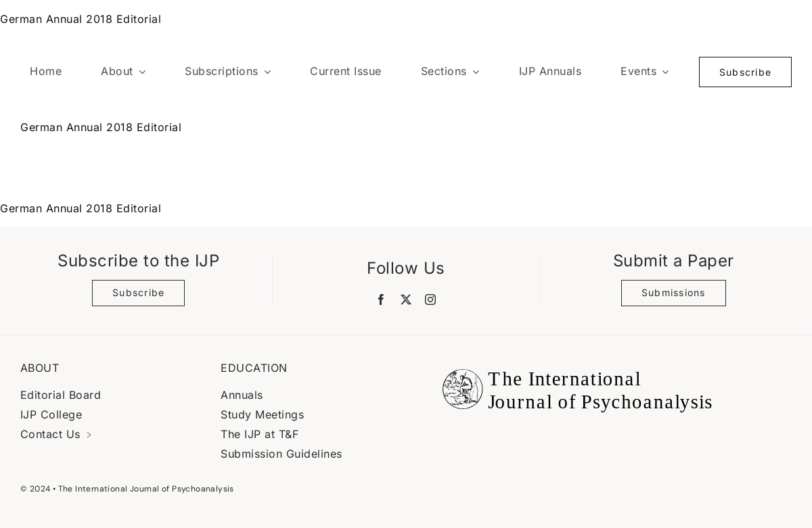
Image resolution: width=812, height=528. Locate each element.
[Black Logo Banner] (574, 361)
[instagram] (431, 299)
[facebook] (381, 299)
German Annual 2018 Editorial (81, 19)
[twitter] (406, 299)
